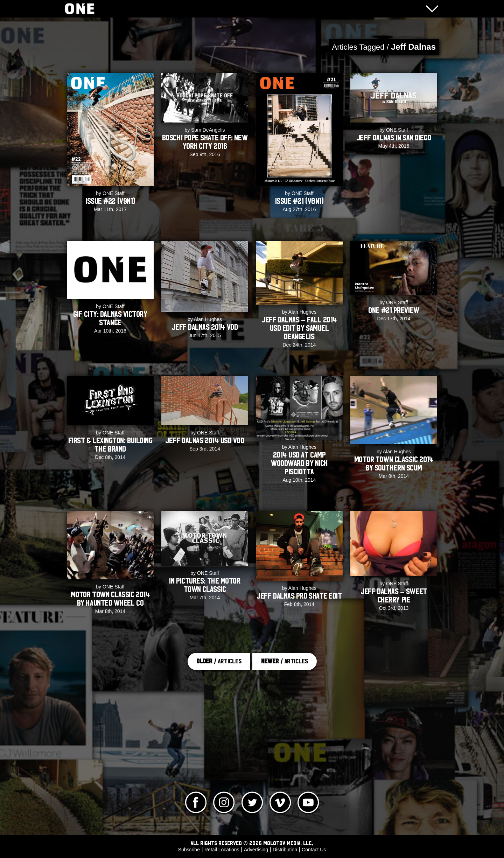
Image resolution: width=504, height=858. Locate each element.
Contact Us (314, 850)
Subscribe (189, 850)
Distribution (285, 850)
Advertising (256, 850)
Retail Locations (222, 850)
